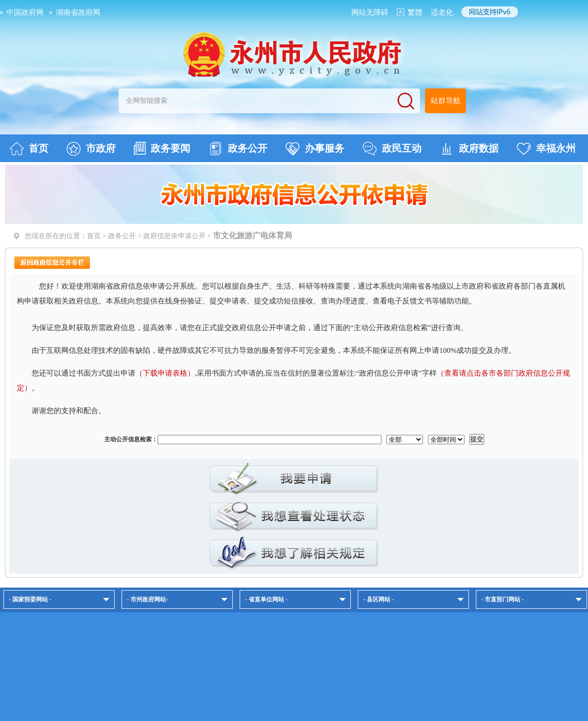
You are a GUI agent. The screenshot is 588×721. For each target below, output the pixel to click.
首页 (29, 149)
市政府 (91, 149)
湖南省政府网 (78, 12)
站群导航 (446, 101)
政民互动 (392, 149)
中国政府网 (25, 12)
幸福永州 (546, 149)
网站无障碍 (370, 12)
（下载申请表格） (165, 373)
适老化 (442, 12)
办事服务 (315, 149)
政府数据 (469, 149)
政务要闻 (162, 148)
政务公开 (238, 149)
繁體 (415, 12)
